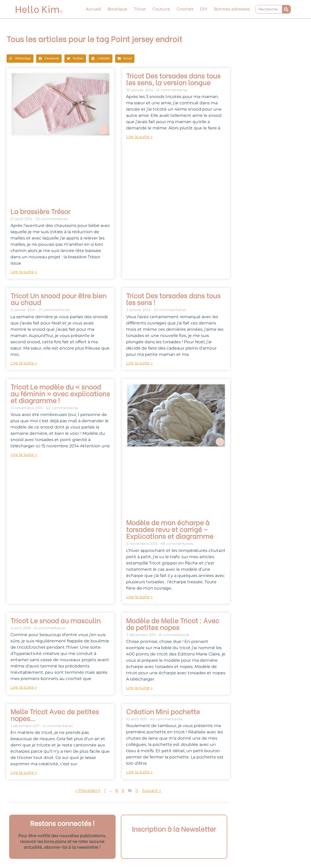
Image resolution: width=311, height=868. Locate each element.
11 (137, 790)
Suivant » (152, 790)
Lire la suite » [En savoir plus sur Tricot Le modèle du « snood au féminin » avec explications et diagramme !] (24, 455)
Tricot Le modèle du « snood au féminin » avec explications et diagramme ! (60, 393)
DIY (204, 9)
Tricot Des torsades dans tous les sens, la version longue (173, 79)
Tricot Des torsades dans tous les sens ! (173, 299)
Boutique (117, 9)
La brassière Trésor (40, 211)
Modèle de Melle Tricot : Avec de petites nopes (173, 624)
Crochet (185, 9)
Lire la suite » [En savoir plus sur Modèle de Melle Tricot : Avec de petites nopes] (139, 688)
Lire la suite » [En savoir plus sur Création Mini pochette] (139, 772)
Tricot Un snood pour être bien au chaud (58, 299)
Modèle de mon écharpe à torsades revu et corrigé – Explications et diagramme (170, 529)
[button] (20, 59)
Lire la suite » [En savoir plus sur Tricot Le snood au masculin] (24, 687)
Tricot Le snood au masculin (56, 620)
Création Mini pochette (163, 711)
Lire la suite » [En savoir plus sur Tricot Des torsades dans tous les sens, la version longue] (139, 137)
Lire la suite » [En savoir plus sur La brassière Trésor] (24, 272)
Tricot (140, 9)
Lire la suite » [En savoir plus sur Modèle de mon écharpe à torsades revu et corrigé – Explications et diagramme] (139, 597)
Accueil (93, 9)
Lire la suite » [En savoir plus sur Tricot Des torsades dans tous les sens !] (139, 363)
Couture (161, 9)
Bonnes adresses (232, 9)
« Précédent (88, 790)
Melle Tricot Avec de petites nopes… (55, 715)
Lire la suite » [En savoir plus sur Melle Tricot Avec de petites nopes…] (24, 772)
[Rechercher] (286, 9)
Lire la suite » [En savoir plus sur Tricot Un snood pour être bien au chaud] (24, 363)
